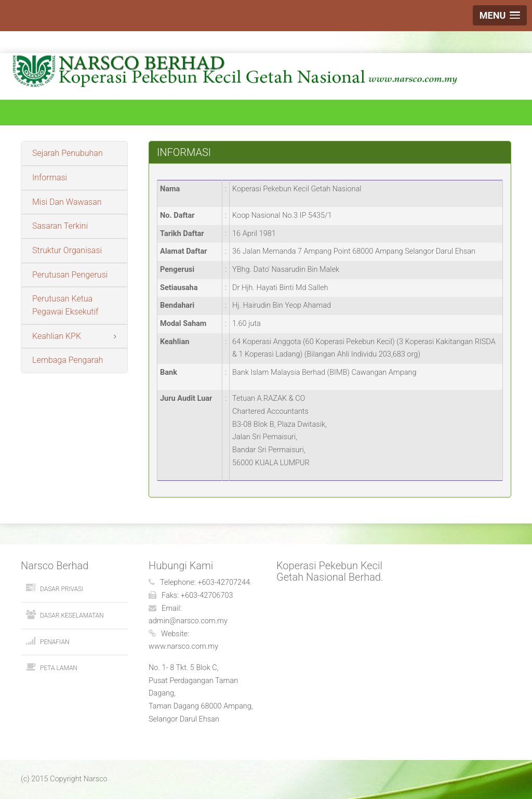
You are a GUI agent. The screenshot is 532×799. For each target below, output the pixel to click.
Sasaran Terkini (60, 226)
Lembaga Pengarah (68, 360)
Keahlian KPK (57, 336)
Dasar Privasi (62, 589)
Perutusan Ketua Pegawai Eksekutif (65, 305)
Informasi (50, 178)
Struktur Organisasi (67, 250)
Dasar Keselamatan (72, 615)
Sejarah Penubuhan (68, 153)
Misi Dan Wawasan (67, 202)
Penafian (55, 642)
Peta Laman (59, 668)
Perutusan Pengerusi (70, 275)
